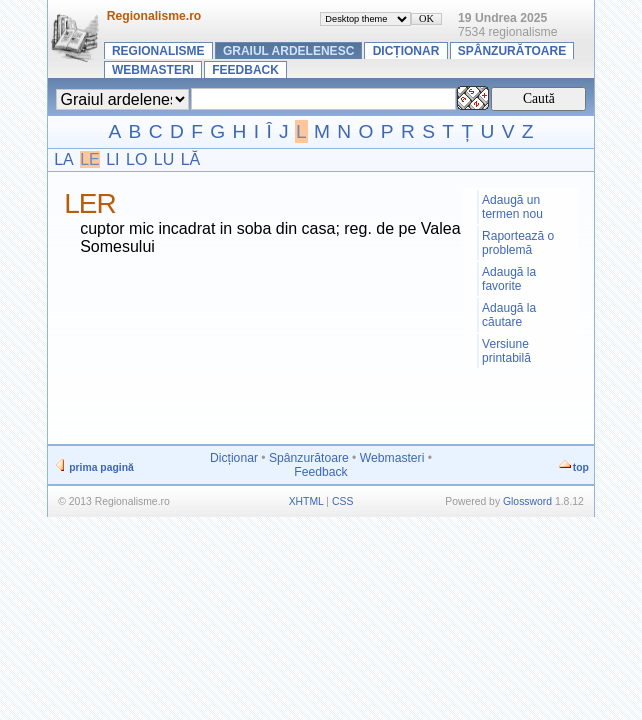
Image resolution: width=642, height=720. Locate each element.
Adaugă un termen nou (512, 207)
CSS (342, 501)
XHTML (306, 501)
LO (136, 159)
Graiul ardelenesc (288, 51)
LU (164, 159)
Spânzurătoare (512, 51)
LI (112, 159)
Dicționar (406, 51)
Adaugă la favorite (509, 279)
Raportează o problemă (518, 243)
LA (64, 159)
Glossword (527, 501)
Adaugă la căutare (509, 315)
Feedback (245, 70)
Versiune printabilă (506, 351)
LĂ (191, 159)
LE (90, 159)
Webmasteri (153, 70)
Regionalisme (158, 51)
